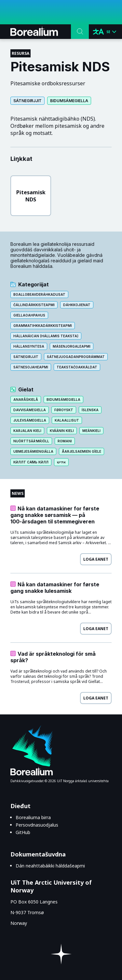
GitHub (23, 832)
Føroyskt (64, 410)
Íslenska (90, 410)
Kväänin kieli (62, 431)
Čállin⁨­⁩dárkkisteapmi (34, 305)
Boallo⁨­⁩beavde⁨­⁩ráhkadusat (39, 294)
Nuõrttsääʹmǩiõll (31, 441)
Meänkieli (91, 431)
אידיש (61, 462)
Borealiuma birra (33, 817)
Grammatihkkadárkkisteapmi (43, 326)
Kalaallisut (67, 420)
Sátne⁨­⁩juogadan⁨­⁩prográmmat (76, 357)
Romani (65, 441)
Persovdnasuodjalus (37, 825)
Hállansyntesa (29, 346)
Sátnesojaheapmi (31, 367)
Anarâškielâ (26, 400)
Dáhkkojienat (77, 305)
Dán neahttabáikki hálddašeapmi (50, 866)
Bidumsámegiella (69, 101)
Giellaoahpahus (29, 315)
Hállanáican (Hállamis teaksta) (46, 336)
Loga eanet (96, 559)
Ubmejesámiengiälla (33, 451)
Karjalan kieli (27, 431)
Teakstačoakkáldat (77, 367)
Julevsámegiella (30, 420)
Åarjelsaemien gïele (81, 451)
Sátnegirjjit (27, 101)
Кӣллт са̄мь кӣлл (31, 462)
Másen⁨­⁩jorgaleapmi (72, 346)
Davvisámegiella (30, 410)
